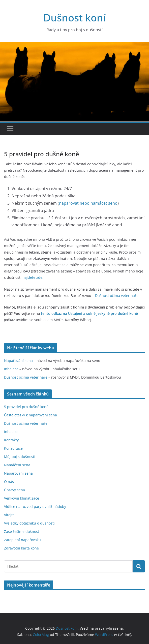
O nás (9, 482)
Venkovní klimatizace (22, 498)
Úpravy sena (14, 490)
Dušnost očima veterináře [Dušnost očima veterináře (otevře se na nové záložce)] (117, 296)
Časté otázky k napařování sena (31, 415)
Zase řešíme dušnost (22, 531)
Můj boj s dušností (20, 457)
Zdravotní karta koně (21, 548)
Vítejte (9, 515)
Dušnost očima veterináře (26, 377)
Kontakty (11, 440)
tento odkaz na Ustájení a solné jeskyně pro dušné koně (89, 313)
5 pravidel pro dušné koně (26, 407)
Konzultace (13, 448)
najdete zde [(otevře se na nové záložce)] (32, 277)
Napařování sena (18, 361)
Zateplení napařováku (22, 540)
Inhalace (11, 369)
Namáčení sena (17, 465)
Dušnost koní (75, 18)
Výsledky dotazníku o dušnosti (29, 523)
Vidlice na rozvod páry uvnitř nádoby (35, 507)
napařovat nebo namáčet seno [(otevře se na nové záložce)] (88, 203)
